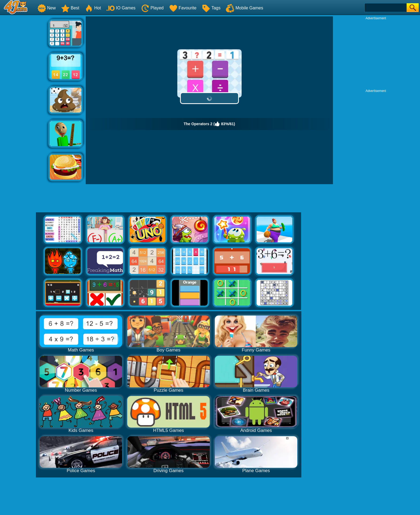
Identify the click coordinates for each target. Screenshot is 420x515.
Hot (93, 8)
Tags (211, 8)
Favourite (183, 8)
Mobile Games (244, 8)
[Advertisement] (24, 97)
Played (152, 8)
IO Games (121, 8)
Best (70, 8)
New (47, 8)
